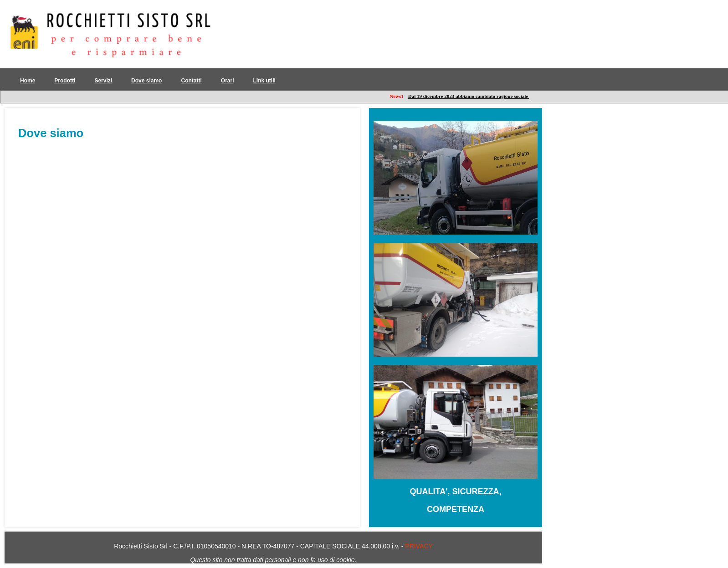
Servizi (103, 81)
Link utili (264, 81)
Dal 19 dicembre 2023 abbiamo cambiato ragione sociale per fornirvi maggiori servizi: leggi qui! (513, 96)
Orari (228, 81)
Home (28, 81)
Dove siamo (146, 81)
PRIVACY (419, 546)
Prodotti (65, 81)
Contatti (191, 81)
